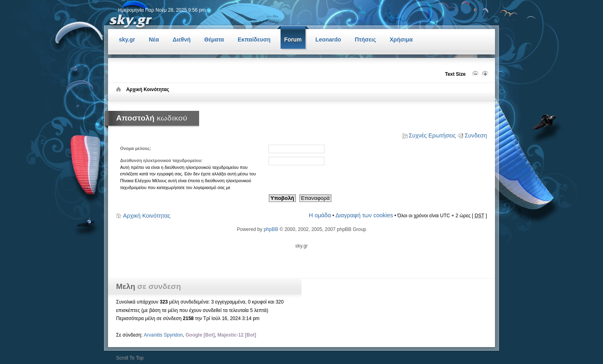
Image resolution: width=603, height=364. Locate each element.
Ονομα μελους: (136, 148)
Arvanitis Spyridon (163, 335)
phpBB (271, 229)
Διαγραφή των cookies (364, 215)
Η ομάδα (320, 215)
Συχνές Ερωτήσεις (432, 135)
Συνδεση (476, 135)
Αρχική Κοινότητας (147, 216)
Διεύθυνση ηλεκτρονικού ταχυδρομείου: (161, 160)
